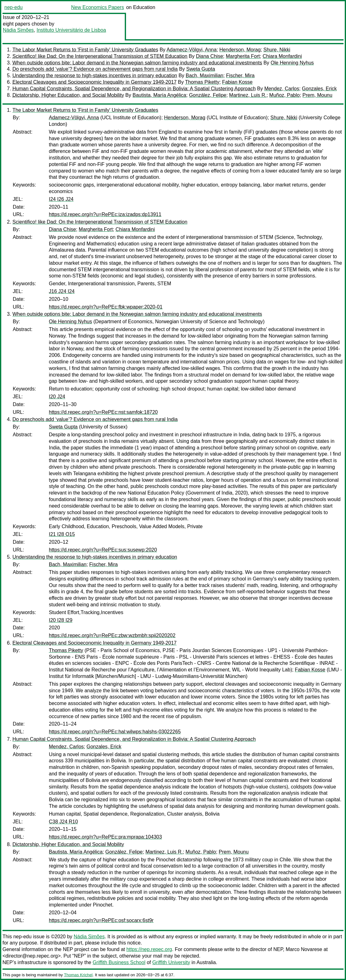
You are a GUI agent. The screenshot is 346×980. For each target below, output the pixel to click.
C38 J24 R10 (63, 822)
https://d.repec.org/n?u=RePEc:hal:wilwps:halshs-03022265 (115, 732)
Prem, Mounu (317, 95)
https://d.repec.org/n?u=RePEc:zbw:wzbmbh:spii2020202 (112, 635)
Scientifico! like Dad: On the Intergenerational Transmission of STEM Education (100, 56)
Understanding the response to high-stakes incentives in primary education (95, 76)
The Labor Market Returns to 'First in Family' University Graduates (85, 50)
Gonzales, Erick (319, 89)
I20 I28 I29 (61, 620)
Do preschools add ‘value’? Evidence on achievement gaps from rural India (95, 69)
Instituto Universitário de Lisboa (71, 30)
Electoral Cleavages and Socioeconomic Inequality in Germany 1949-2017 (94, 82)
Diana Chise (210, 56)
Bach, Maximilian (205, 76)
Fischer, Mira (241, 76)
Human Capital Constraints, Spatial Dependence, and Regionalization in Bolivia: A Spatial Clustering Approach (134, 89)
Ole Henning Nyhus (292, 63)
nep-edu (14, 7)
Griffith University (171, 962)
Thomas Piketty (202, 82)
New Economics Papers (98, 7)
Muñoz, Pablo (284, 95)
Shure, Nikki (277, 50)
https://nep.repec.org (149, 949)
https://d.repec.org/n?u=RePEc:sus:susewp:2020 (103, 550)
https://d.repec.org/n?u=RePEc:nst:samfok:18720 (103, 412)
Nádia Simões (18, 30)
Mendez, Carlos (282, 89)
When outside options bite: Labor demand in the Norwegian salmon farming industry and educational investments (137, 63)
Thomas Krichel (78, 975)
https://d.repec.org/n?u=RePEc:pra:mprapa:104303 (105, 837)
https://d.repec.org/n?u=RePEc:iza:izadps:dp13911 (105, 214)
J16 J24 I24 (62, 291)
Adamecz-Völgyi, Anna (192, 50)
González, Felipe (208, 95)
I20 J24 (57, 397)
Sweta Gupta (201, 69)
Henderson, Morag (240, 50)
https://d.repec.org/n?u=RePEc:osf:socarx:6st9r (101, 920)
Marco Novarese (304, 949)
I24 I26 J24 (61, 199)
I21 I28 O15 (62, 534)
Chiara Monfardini (282, 56)
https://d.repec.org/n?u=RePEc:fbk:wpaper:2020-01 (106, 307)
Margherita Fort (243, 56)
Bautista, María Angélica (159, 95)
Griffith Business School (119, 962)
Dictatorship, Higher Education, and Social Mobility (68, 95)
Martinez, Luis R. (248, 95)
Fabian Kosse (237, 82)
